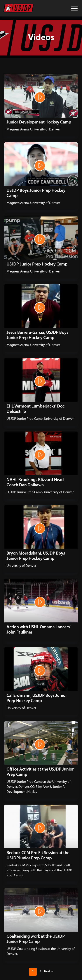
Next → (49, 971)
